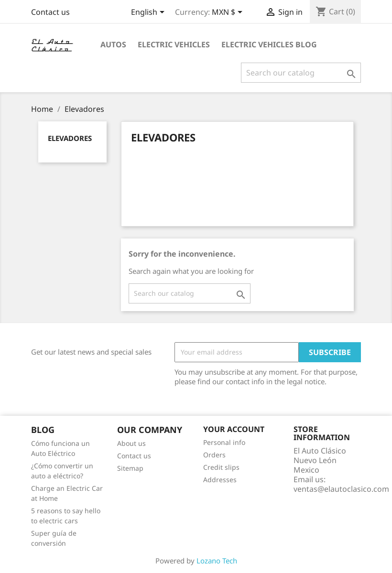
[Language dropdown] (149, 13)
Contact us (50, 12)
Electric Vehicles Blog (269, 44)
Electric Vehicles (174, 44)
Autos (113, 44)
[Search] (301, 73)
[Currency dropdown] (229, 13)
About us (131, 443)
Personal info (224, 442)
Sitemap (130, 468)
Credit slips (221, 467)
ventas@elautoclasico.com (341, 489)
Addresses (220, 480)
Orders (214, 455)
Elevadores (70, 138)
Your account (234, 429)
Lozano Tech (217, 561)
